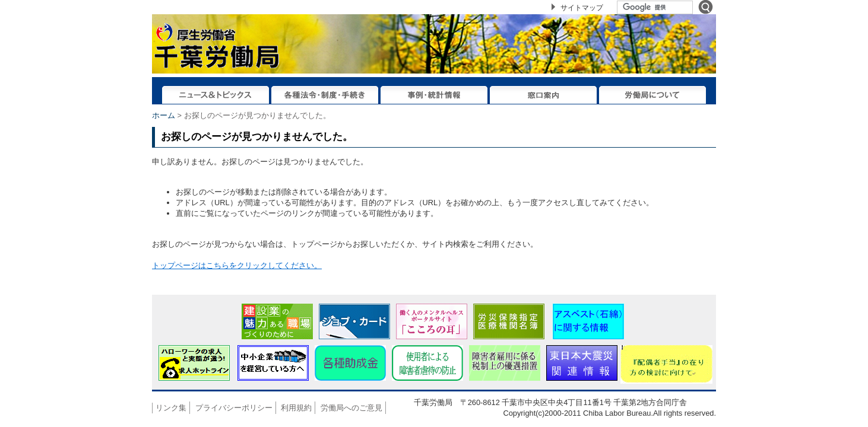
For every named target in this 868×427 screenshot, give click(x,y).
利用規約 (296, 408)
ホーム (164, 115)
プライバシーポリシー (234, 408)
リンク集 (171, 408)
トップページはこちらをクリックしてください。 (237, 265)
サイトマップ (582, 8)
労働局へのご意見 (351, 408)
